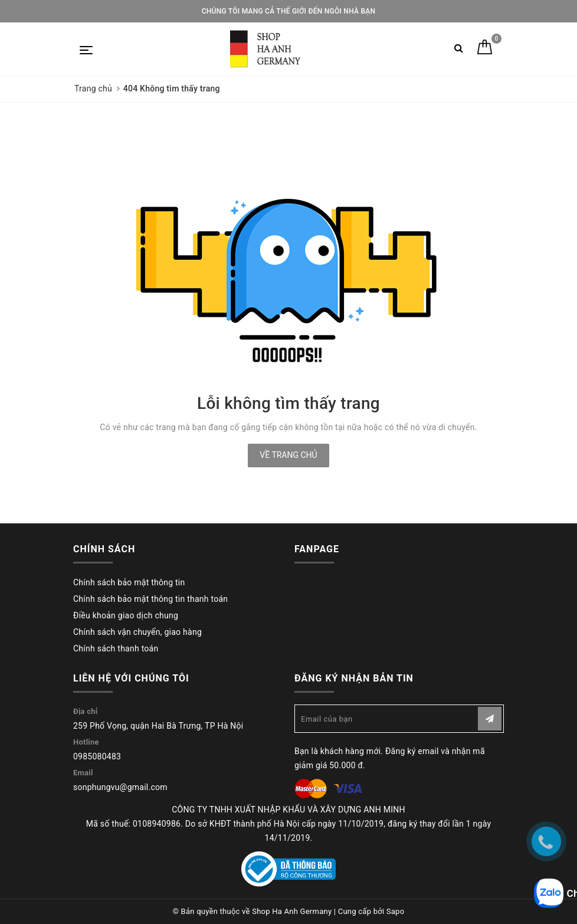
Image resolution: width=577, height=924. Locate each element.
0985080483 (97, 756)
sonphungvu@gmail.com (120, 787)
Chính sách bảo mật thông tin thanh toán (150, 599)
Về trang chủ (288, 455)
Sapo (396, 911)
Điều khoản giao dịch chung (126, 615)
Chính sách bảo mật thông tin (129, 582)
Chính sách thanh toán (116, 648)
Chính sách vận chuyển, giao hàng (137, 632)
